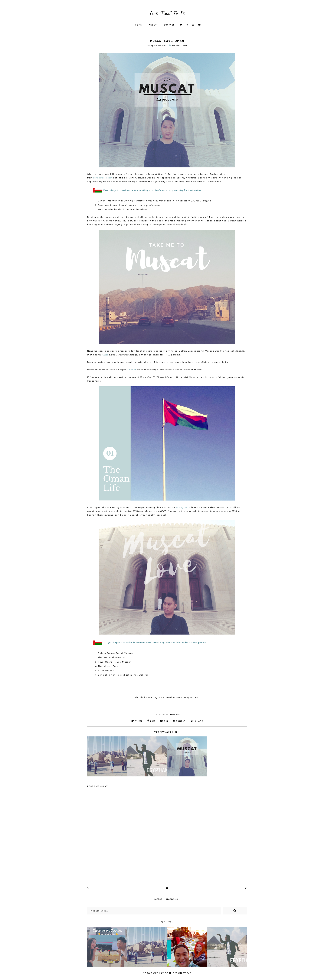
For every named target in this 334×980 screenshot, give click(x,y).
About (153, 25)
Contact (169, 25)
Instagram (182, 507)
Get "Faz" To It (167, 13)
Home (138, 25)
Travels (175, 714)
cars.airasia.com (103, 178)
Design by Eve (182, 973)
